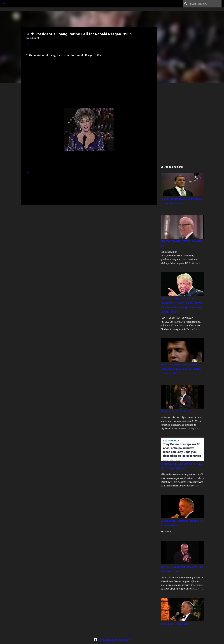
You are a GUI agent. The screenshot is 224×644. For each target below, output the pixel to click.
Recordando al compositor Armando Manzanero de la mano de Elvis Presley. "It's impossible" (181, 369)
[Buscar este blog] (205, 4)
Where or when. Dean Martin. (175, 411)
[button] (28, 44)
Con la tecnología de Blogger (112, 640)
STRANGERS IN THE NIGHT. (175, 624)
